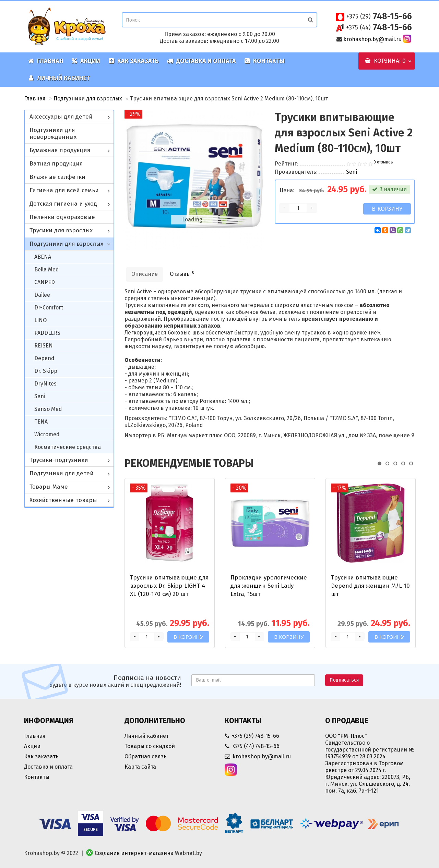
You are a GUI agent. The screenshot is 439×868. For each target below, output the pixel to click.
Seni (40, 396)
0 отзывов (383, 162)
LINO (40, 320)
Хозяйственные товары (63, 500)
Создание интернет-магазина (134, 853)
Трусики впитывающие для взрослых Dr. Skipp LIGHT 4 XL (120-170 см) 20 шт (169, 586)
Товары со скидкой (150, 746)
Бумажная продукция (60, 150)
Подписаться (344, 680)
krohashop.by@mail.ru (372, 39)
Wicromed (47, 434)
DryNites (45, 384)
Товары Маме (49, 487)
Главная (46, 61)
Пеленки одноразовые (62, 217)
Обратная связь (146, 756)
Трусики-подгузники (59, 460)
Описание (145, 274)
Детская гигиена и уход (63, 204)
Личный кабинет (59, 78)
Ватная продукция (56, 164)
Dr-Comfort (49, 308)
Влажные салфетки (57, 177)
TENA (41, 422)
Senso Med (48, 409)
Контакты (264, 61)
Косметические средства (68, 447)
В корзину (387, 209)
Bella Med (47, 270)
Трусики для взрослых (61, 230)
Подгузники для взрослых (88, 99)
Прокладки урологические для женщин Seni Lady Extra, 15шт (269, 586)
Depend (44, 358)
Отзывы (182, 274)
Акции (86, 61)
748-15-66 (379, 16)
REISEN (44, 346)
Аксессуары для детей (61, 117)
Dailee (42, 295)
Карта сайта (140, 767)
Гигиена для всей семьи (64, 190)
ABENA (43, 257)
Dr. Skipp (46, 371)
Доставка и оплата (201, 61)
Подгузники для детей (62, 473)
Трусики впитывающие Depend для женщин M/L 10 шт (370, 586)
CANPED (45, 282)
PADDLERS (47, 333)
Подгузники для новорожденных (53, 133)
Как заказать (134, 61)
